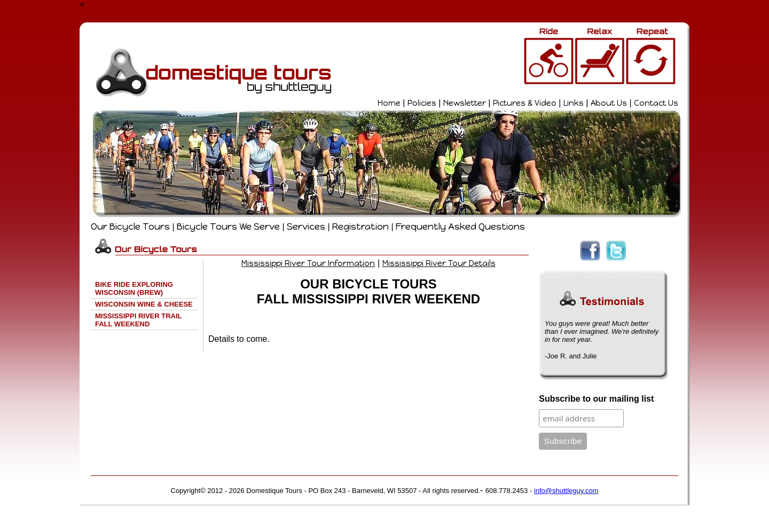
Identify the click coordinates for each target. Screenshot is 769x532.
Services (306, 226)
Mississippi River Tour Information (308, 263)
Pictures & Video (525, 103)
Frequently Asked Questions (460, 226)
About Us (609, 103)
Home (389, 103)
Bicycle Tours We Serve (228, 226)
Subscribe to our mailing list (596, 399)
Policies (422, 103)
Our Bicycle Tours (130, 226)
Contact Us (656, 103)
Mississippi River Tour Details (439, 263)
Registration (360, 226)
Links (574, 103)
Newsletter (465, 103)
